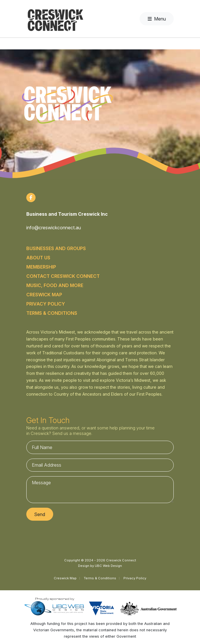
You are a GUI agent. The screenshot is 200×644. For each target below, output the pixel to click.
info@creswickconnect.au (54, 228)
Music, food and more (55, 285)
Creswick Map (44, 295)
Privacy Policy (46, 304)
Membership (41, 267)
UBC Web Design (108, 566)
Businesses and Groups (56, 248)
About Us (38, 258)
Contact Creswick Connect (63, 276)
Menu (157, 19)
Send (40, 514)
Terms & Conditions (52, 313)
